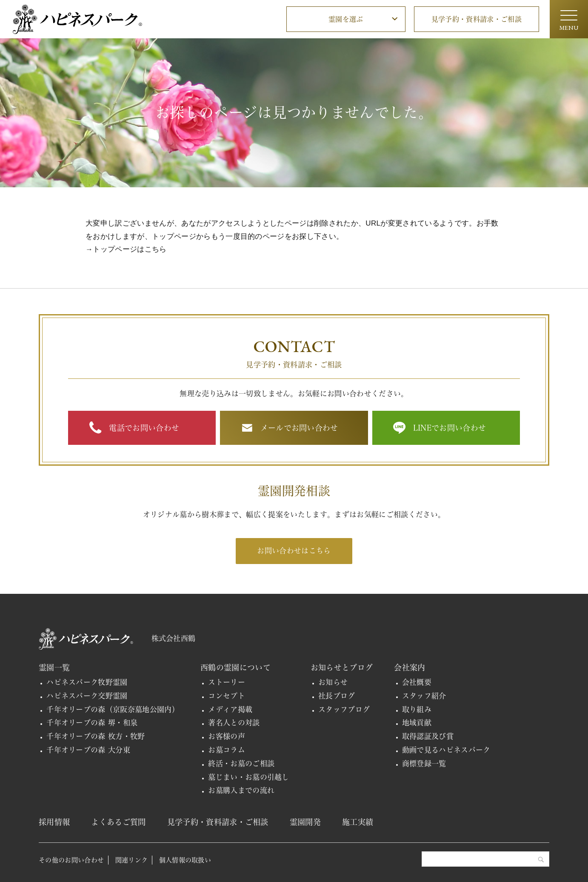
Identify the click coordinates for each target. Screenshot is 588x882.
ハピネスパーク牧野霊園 (87, 682)
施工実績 (358, 822)
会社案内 (410, 667)
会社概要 (417, 682)
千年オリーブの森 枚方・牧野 (96, 736)
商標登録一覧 (424, 763)
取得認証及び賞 (428, 736)
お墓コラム (227, 750)
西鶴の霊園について (235, 667)
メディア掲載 (230, 709)
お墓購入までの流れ (241, 790)
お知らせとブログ (342, 667)
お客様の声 (227, 736)
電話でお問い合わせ (144, 428)
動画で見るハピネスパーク (446, 750)
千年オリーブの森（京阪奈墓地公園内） (113, 709)
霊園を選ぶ (346, 19)
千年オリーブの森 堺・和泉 (92, 723)
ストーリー (227, 682)
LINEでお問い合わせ (450, 428)
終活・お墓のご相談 (241, 763)
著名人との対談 (234, 723)
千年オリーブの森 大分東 (88, 750)
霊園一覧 (54, 667)
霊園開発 (305, 822)
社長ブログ (337, 696)
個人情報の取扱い (185, 860)
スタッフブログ (344, 709)
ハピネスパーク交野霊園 (87, 696)
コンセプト (227, 696)
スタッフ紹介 (424, 696)
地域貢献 (417, 723)
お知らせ (333, 682)
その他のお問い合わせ (71, 860)
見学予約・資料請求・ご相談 (477, 19)
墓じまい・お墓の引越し (249, 777)
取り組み (417, 709)
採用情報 (54, 822)
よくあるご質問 (118, 822)
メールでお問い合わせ (299, 428)
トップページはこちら (130, 249)
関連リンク (132, 860)
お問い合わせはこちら (294, 551)
